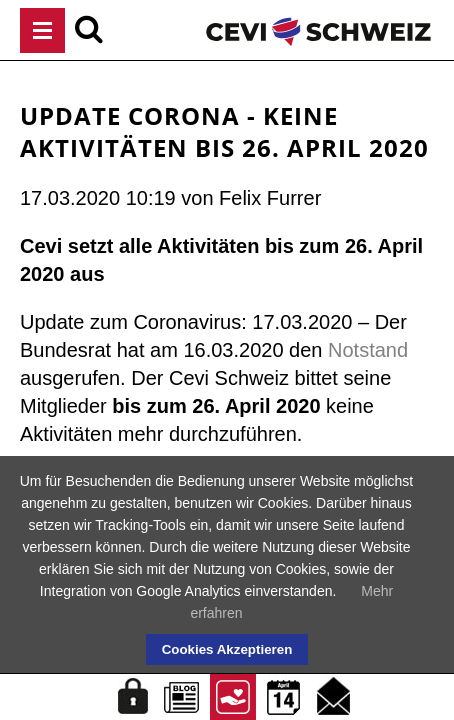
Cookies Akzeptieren (227, 649)
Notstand (368, 350)
